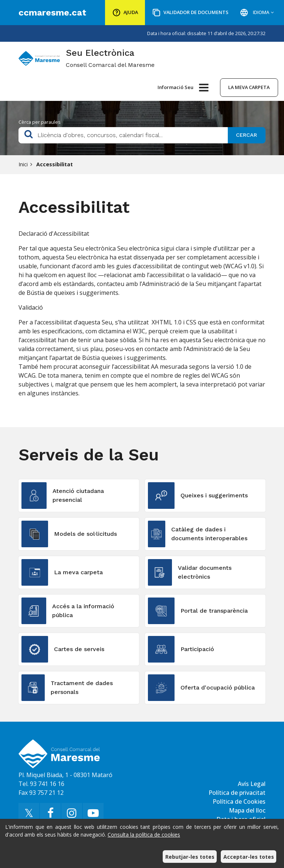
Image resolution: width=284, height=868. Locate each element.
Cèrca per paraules (40, 122)
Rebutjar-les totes (190, 857)
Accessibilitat (55, 164)
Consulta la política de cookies (144, 835)
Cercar (246, 135)
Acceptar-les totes (249, 857)
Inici (23, 164)
